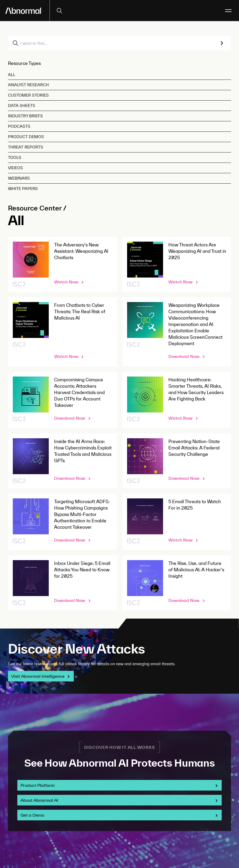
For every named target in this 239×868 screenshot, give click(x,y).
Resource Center (35, 208)
